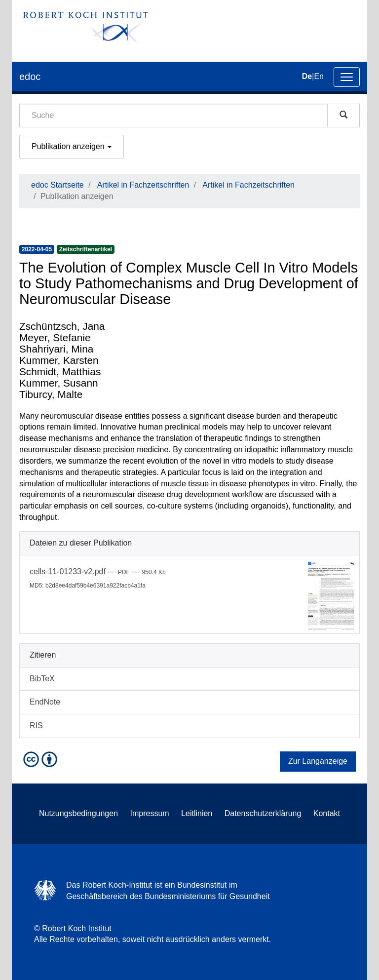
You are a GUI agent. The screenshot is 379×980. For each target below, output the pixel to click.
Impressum (150, 813)
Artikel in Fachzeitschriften (143, 185)
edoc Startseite (57, 185)
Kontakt (327, 813)
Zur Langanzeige (318, 761)
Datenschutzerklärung (263, 813)
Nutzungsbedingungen (78, 813)
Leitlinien (197, 813)
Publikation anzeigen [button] (72, 146)
